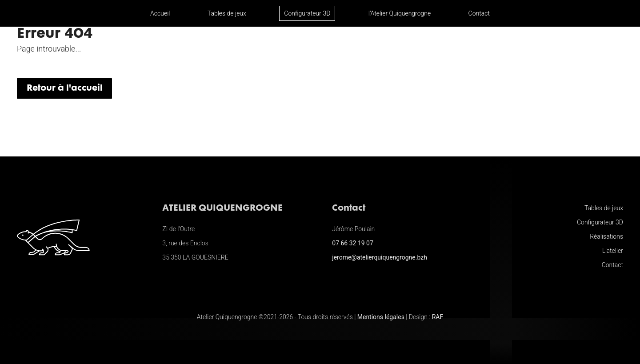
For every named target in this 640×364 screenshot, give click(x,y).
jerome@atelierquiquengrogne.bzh (380, 257)
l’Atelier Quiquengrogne (400, 13)
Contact (479, 13)
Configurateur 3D (307, 13)
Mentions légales (381, 317)
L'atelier (613, 251)
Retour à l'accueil (65, 88)
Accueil (160, 13)
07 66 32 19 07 (353, 243)
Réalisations (606, 236)
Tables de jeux (227, 13)
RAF (438, 317)
